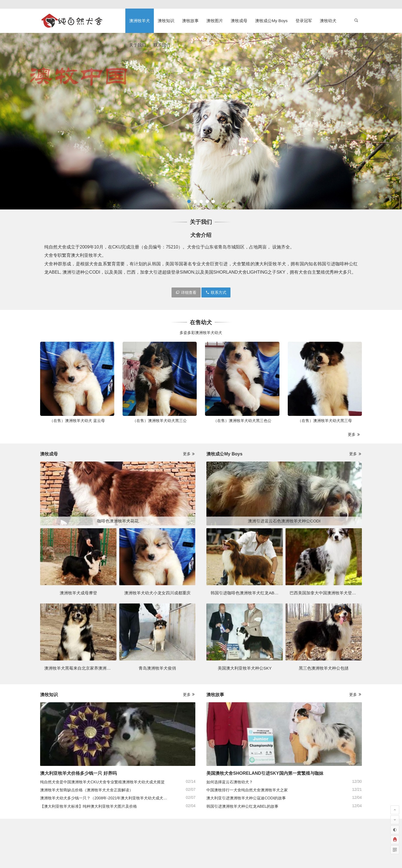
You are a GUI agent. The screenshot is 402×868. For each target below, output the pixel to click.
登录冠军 (304, 21)
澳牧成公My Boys (271, 21)
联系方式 (216, 292)
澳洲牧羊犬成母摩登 (78, 593)
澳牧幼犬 (328, 21)
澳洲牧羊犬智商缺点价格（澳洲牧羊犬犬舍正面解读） (87, 790)
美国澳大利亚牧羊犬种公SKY (245, 668)
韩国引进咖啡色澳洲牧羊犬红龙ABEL (245, 593)
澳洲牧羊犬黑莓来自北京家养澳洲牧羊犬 (82, 668)
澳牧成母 (239, 21)
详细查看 (186, 292)
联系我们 (162, 45)
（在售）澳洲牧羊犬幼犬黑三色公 (242, 421)
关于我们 (138, 45)
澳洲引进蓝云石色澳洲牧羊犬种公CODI (284, 521)
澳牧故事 (190, 21)
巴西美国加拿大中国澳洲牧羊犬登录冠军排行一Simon (339, 593)
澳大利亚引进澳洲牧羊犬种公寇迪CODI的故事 (246, 798)
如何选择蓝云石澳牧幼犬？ (230, 782)
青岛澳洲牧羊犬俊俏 (157, 668)
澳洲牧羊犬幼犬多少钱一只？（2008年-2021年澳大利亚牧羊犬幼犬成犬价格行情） (111, 798)
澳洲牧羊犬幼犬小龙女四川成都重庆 (157, 593)
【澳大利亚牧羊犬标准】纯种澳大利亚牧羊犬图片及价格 (89, 806)
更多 (354, 434)
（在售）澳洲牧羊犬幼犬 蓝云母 (77, 421)
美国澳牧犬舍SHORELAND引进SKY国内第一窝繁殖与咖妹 (265, 773)
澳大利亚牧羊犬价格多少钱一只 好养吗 (78, 773)
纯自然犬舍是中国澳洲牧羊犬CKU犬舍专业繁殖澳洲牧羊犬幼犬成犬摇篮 (102, 782)
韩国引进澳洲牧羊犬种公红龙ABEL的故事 (242, 806)
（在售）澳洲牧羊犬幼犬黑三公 (160, 421)
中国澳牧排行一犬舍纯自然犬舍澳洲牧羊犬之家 (247, 790)
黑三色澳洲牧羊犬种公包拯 (324, 668)
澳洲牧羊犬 (140, 21)
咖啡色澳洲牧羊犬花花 (118, 521)
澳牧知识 (166, 21)
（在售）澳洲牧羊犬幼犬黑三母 (325, 421)
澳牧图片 (215, 21)
